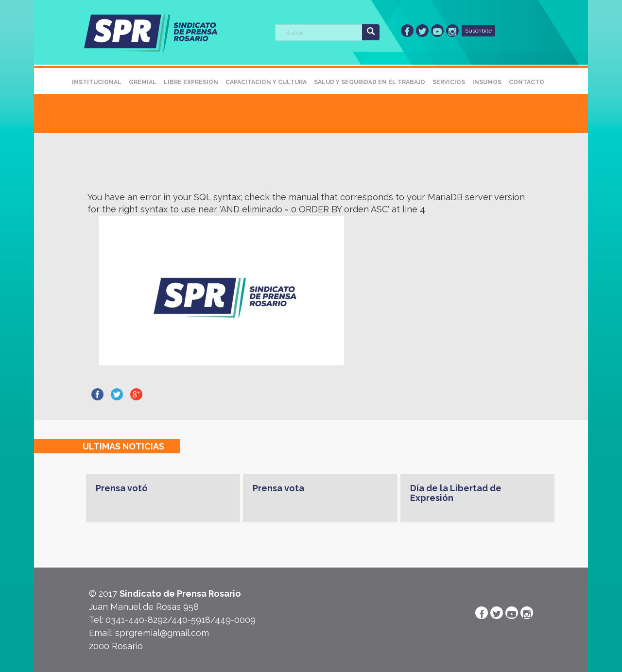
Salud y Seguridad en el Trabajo (370, 82)
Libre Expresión (191, 82)
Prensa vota (278, 488)
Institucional (97, 82)
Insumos (487, 82)
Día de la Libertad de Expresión (456, 493)
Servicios (449, 82)
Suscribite (478, 31)
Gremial (143, 82)
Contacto (527, 82)
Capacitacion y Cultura (266, 82)
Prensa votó (122, 488)
